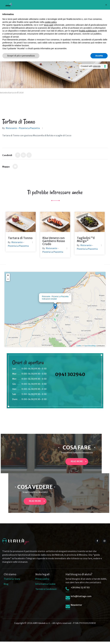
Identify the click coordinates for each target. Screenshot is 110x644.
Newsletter (76, 607)
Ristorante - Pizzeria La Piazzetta (23, 128)
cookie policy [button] (51, 22)
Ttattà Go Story (12, 581)
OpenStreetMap (90, 348)
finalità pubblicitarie (88, 31)
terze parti (49, 25)
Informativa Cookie (45, 586)
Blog (6, 586)
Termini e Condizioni (46, 591)
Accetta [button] (99, 56)
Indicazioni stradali (49, 301)
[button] (106, 5)
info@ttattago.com (81, 599)
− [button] (8, 282)
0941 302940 (70, 377)
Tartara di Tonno (20, 240)
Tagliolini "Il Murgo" (86, 242)
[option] (21, 234)
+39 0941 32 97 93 (80, 590)
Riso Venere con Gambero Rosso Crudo (54, 243)
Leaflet (79, 348)
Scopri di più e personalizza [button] (21, 56)
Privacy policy (42, 581)
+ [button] (8, 278)
